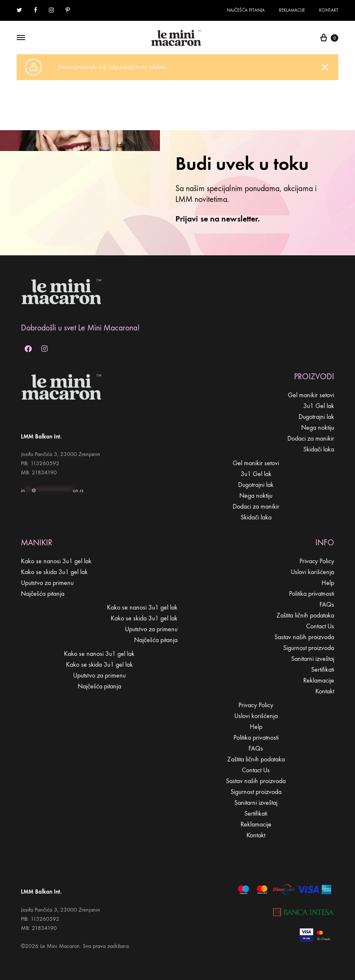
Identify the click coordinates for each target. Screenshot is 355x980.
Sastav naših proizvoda (304, 637)
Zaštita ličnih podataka (305, 615)
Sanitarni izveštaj (313, 659)
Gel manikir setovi (311, 395)
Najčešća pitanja (246, 10)
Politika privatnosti (312, 593)
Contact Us (320, 626)
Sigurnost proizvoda (309, 648)
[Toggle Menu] (21, 38)
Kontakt (329, 10)
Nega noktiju (318, 427)
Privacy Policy (317, 561)
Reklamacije (292, 10)
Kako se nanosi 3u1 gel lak (56, 561)
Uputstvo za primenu (47, 583)
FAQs (327, 604)
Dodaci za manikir (311, 438)
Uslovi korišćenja (312, 572)
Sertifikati (323, 669)
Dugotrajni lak (316, 417)
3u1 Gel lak (319, 406)
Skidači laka (319, 449)
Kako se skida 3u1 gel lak (54, 572)
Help (328, 583)
